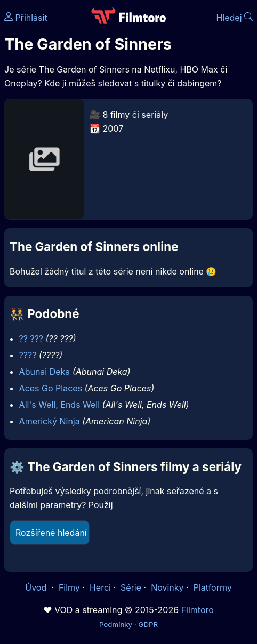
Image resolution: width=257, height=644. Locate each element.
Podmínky (116, 624)
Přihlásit (26, 18)
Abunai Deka (45, 372)
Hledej (234, 18)
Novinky (167, 587)
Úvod (37, 587)
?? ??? (31, 339)
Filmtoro (198, 610)
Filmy (69, 587)
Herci (100, 587)
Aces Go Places (51, 388)
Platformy (213, 587)
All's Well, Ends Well (60, 405)
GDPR (148, 624)
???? (28, 355)
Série (131, 587)
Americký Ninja (50, 421)
